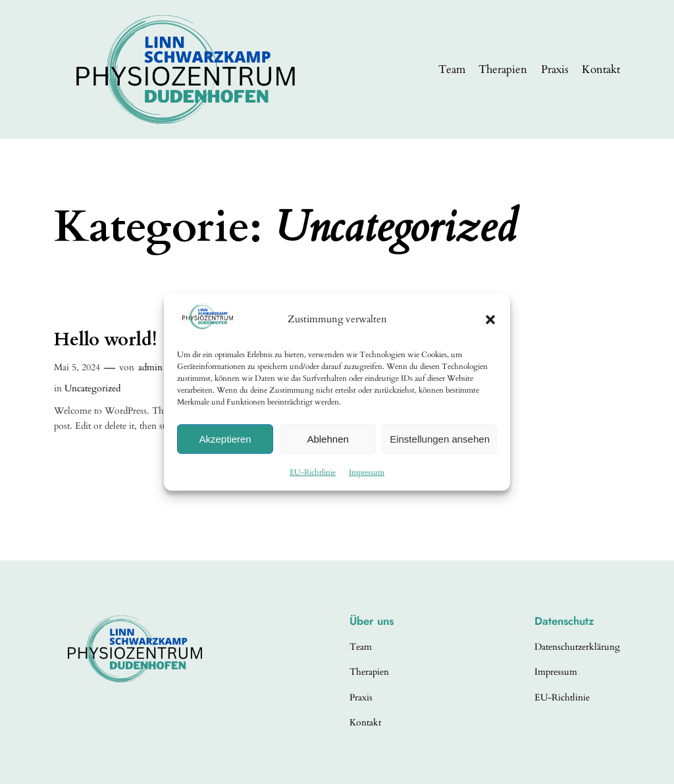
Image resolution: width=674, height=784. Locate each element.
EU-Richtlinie (313, 472)
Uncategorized (92, 388)
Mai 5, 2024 (77, 367)
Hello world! (105, 340)
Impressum (367, 472)
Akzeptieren (225, 439)
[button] (490, 320)
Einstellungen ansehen (440, 439)
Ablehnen (327, 439)
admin (150, 367)
